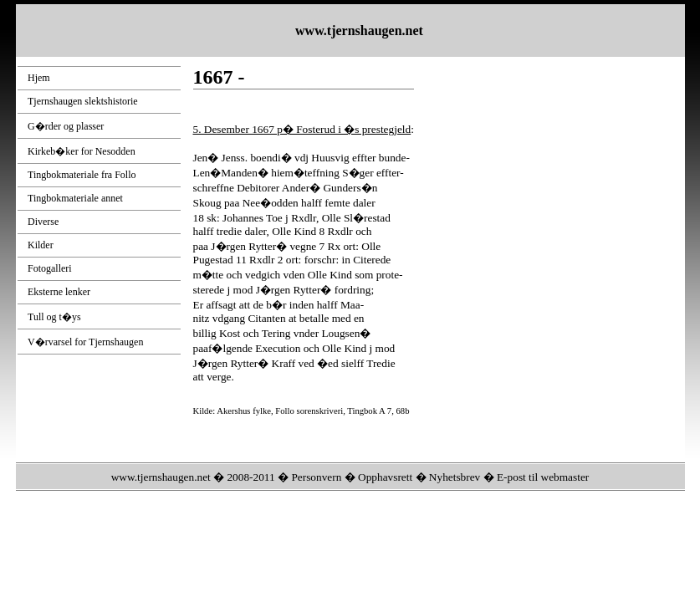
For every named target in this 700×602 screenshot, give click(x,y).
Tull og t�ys (54, 317)
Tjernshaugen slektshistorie (83, 101)
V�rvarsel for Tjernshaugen (85, 342)
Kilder (41, 245)
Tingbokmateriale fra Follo (82, 175)
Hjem (39, 78)
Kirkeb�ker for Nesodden (82, 151)
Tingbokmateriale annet (75, 198)
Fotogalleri (50, 268)
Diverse (43, 222)
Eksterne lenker (59, 292)
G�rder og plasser (66, 126)
